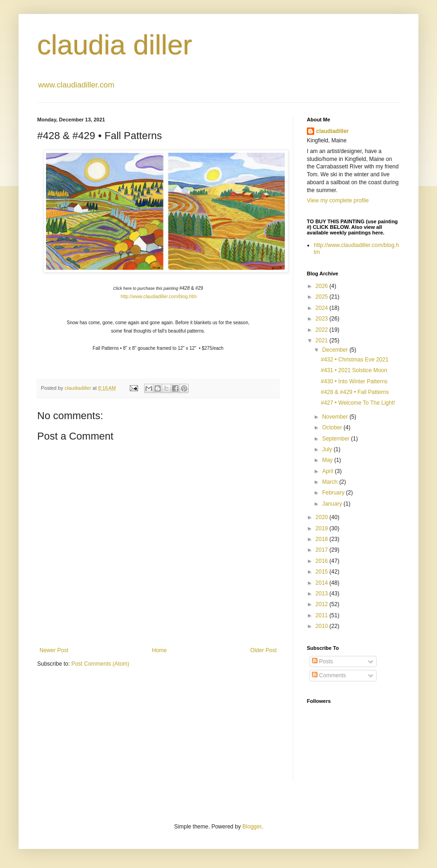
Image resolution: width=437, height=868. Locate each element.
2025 (323, 297)
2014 (323, 583)
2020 (323, 517)
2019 (323, 528)
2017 (323, 550)
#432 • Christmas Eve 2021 (355, 360)
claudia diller (115, 45)
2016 (323, 561)
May (328, 460)
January (333, 504)
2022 (323, 330)
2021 (323, 341)
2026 (323, 286)
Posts (322, 661)
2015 (323, 572)
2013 (323, 594)
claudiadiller (332, 131)
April (328, 471)
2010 (323, 626)
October (333, 427)
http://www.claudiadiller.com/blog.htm (159, 297)
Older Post (263, 650)
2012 (323, 604)
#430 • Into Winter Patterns (354, 381)
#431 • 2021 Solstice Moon (354, 370)
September (337, 439)
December (336, 350)
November (336, 417)
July (328, 449)
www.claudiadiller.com (76, 85)
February (334, 493)
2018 (323, 539)
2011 (323, 615)
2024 (323, 308)
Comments (329, 675)
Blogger (252, 827)
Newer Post (54, 650)
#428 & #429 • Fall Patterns (355, 392)
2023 (323, 319)
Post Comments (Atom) (100, 664)
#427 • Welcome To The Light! (358, 403)
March (331, 482)
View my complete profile (338, 200)
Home (159, 650)
